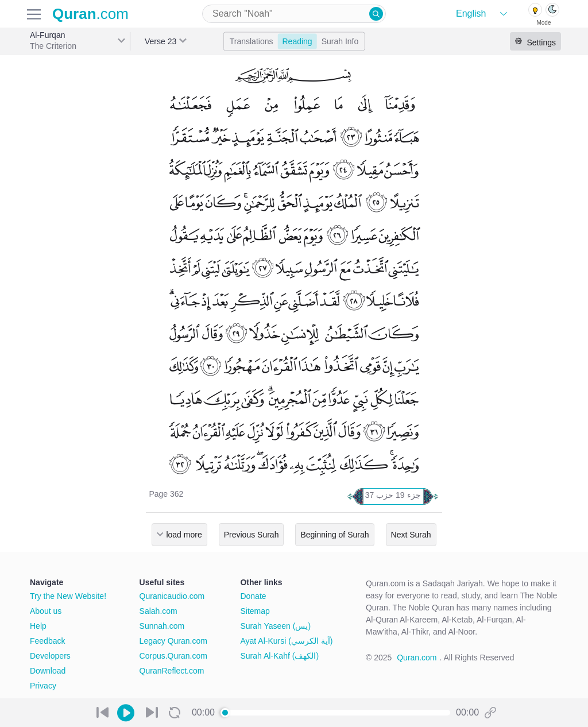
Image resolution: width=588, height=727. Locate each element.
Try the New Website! (68, 596)
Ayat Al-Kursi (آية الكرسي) (286, 641)
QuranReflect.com (172, 671)
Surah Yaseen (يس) (275, 626)
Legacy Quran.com (173, 641)
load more (184, 535)
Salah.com (158, 611)
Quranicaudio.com (172, 596)
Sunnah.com (162, 626)
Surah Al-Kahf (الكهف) (279, 656)
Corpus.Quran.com (173, 656)
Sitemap (255, 611)
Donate (253, 596)
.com (90, 14)
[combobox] (294, 14)
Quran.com (417, 658)
